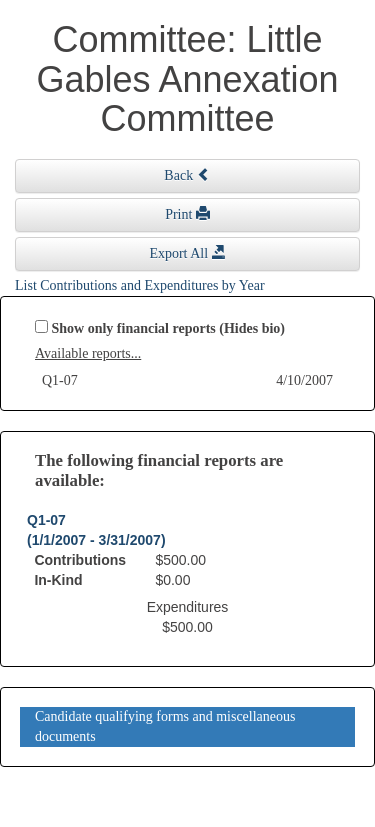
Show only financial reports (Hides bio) (169, 328)
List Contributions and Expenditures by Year (140, 285)
